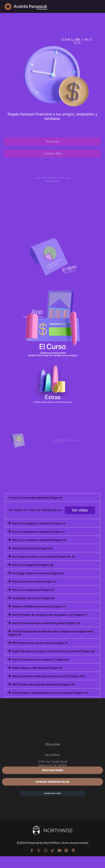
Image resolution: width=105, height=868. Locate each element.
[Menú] (97, 6)
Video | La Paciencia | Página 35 (32, 657)
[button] (52, 606)
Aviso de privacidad (75, 843)
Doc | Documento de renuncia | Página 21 (38, 640)
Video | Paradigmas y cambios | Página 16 (39, 632)
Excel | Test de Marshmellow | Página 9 (37, 606)
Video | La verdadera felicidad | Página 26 (39, 648)
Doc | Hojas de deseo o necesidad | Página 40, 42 (43, 665)
